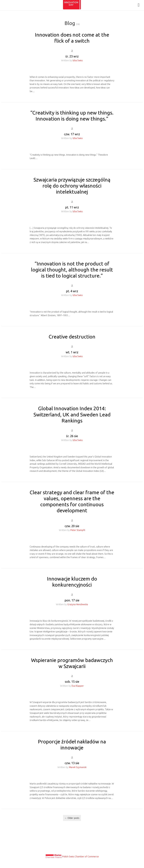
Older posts (72, 818)
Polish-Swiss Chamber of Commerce (80, 857)
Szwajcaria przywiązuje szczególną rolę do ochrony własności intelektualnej (72, 186)
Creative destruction (72, 337)
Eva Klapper (78, 686)
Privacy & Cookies (72, 846)
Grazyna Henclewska (78, 604)
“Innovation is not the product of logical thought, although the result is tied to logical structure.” (72, 270)
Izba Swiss (78, 60)
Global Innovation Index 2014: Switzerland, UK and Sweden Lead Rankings (72, 414)
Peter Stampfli (78, 530)
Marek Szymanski (78, 767)
